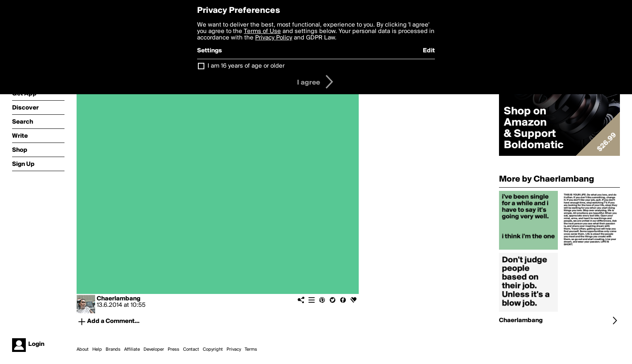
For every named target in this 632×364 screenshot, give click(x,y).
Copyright (213, 350)
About (83, 350)
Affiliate (132, 350)
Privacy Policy (274, 38)
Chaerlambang (118, 299)
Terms (251, 350)
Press (174, 350)
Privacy (234, 350)
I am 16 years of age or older (246, 66)
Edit (429, 51)
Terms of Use (262, 31)
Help (97, 350)
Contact (191, 350)
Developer (154, 350)
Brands (113, 350)
